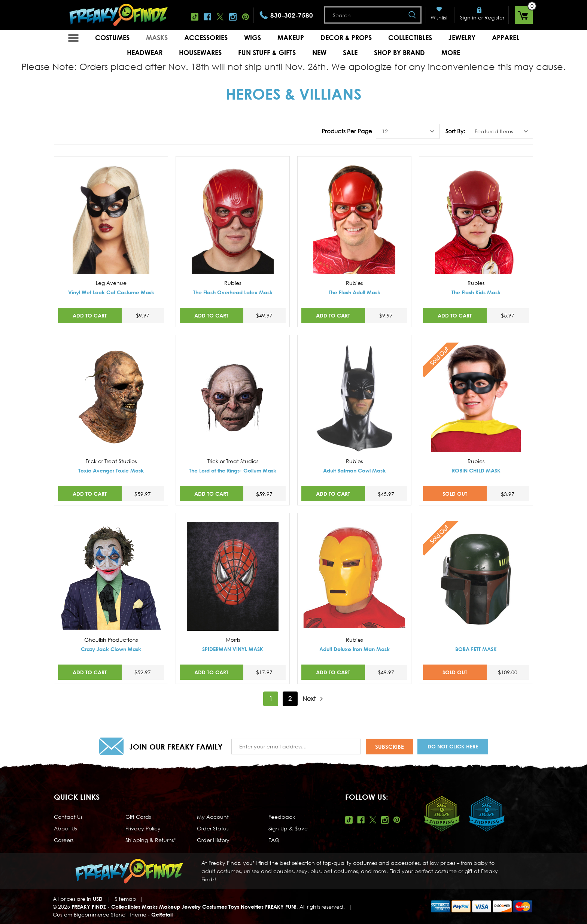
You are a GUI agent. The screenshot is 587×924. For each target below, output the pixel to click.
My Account (213, 817)
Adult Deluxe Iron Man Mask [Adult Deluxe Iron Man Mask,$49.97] (355, 649)
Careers (64, 840)
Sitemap (126, 899)
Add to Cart (90, 315)
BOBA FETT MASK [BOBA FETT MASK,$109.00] (476, 649)
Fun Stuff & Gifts (267, 52)
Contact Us (68, 817)
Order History (213, 840)
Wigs (253, 37)
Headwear (145, 52)
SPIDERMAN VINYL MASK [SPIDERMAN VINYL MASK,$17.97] (233, 649)
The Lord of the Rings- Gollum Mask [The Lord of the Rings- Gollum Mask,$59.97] (233, 470)
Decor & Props (346, 37)
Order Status (213, 828)
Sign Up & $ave (288, 828)
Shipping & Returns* (151, 840)
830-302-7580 (292, 15)
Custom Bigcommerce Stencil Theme (100, 914)
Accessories (206, 37)
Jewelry (462, 37)
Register (494, 17)
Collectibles (410, 37)
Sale (350, 52)
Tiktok (195, 17)
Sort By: (455, 131)
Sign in (468, 17)
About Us (65, 828)
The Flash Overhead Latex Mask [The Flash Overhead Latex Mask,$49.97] (233, 292)
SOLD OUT (455, 494)
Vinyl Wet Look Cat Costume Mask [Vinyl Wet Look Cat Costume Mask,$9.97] (111, 292)
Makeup (291, 37)
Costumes (112, 37)
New (319, 52)
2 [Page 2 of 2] (290, 699)
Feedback (282, 817)
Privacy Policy (143, 828)
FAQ (274, 840)
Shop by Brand (399, 52)
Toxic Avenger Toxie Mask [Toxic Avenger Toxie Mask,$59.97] (111, 470)
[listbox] (408, 131)
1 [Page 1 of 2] (271, 699)
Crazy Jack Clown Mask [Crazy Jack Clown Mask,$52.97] (111, 649)
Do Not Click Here (453, 746)
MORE (451, 52)
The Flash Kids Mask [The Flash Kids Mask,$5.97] (476, 292)
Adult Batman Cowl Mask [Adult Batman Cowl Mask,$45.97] (354, 470)
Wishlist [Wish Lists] (439, 17)
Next (313, 699)
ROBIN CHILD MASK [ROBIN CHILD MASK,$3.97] (476, 470)
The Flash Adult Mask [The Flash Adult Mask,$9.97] (355, 292)
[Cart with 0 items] (524, 15)
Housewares (200, 52)
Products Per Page (347, 131)
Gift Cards (138, 817)
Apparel (506, 37)
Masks (157, 37)
